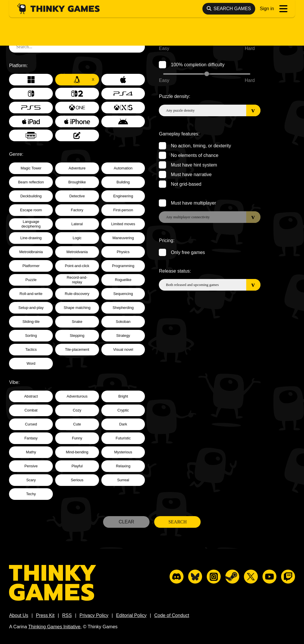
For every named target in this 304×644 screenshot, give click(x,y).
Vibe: (14, 382)
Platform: (18, 66)
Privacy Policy (94, 615)
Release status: (175, 271)
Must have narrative (191, 175)
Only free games (188, 252)
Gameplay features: (179, 134)
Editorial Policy (131, 615)
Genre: (16, 154)
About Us (19, 615)
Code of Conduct (172, 615)
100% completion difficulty (198, 65)
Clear (126, 522)
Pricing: (167, 240)
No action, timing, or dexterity (201, 146)
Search (178, 522)
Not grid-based (186, 184)
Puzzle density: (175, 96)
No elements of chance (195, 155)
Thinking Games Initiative (54, 627)
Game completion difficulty (198, 33)
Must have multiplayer (193, 203)
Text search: (21, 33)
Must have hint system (194, 165)
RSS (67, 615)
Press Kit (45, 615)
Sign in (267, 9)
